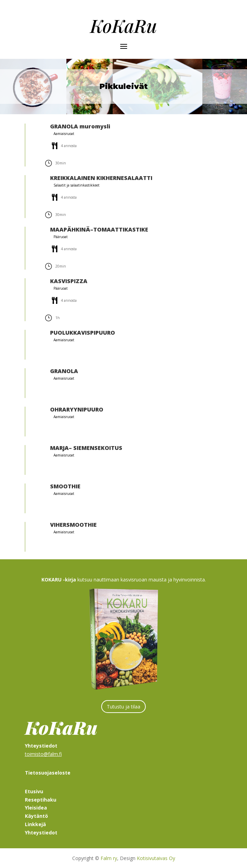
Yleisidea (36, 808)
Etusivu (34, 791)
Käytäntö (36, 816)
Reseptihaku (41, 800)
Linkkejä (35, 824)
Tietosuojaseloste (48, 773)
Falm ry (109, 858)
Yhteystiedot (41, 833)
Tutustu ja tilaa (123, 707)
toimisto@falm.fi (43, 754)
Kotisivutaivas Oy (156, 858)
